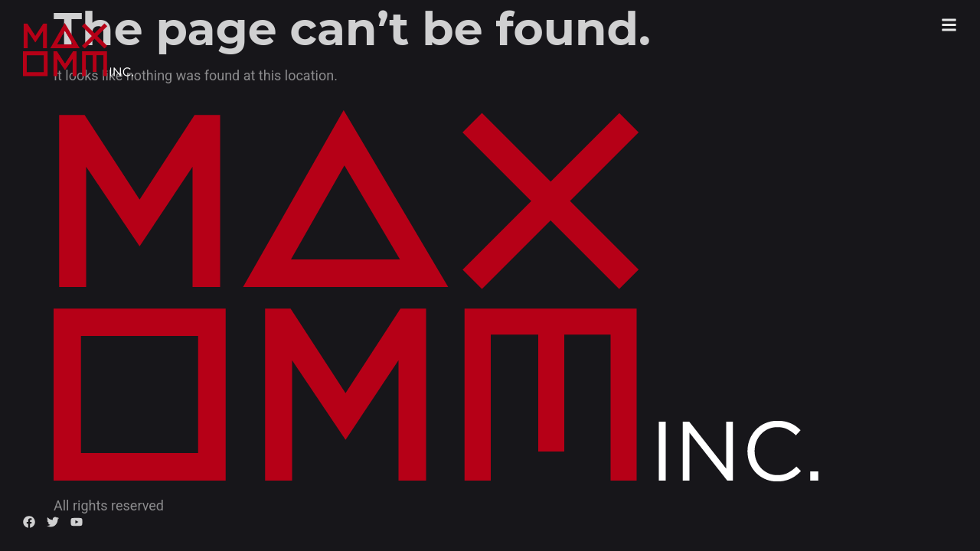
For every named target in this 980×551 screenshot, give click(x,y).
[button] (949, 25)
